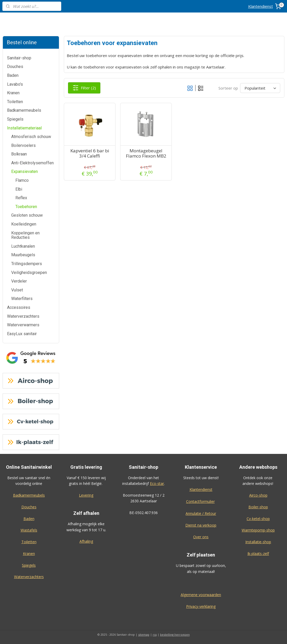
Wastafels (29, 530)
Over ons (201, 537)
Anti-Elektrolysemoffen (32, 163)
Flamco (22, 180)
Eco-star (157, 483)
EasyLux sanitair (22, 334)
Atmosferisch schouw (31, 137)
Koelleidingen (24, 224)
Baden (13, 75)
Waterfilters (22, 299)
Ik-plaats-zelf (258, 554)
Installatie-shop (258, 542)
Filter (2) (84, 88)
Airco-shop (258, 495)
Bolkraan (19, 154)
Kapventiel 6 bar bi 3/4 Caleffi (90, 154)
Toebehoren (26, 207)
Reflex (21, 198)
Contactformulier (200, 501)
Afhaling (86, 541)
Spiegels (15, 119)
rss (155, 634)
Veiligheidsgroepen (29, 273)
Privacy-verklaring (201, 606)
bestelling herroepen (175, 634)
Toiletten (15, 102)
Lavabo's (15, 84)
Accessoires (19, 307)
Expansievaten (25, 171)
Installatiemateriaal (24, 128)
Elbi (19, 189)
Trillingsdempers (27, 264)
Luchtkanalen (23, 246)
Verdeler (19, 281)
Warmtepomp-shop (258, 530)
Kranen (13, 93)
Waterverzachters (23, 316)
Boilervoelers (23, 145)
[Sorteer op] (260, 88)
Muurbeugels (23, 255)
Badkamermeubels (24, 110)
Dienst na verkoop (201, 525)
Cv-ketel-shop (258, 519)
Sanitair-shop (19, 58)
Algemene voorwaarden (201, 595)
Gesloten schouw (27, 215)
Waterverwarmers (23, 325)
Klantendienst (261, 6)
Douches (15, 67)
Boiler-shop (258, 507)
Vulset (17, 290)
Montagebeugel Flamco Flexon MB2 (146, 154)
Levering (86, 495)
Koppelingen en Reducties (25, 235)
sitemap (144, 634)
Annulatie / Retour (201, 513)
